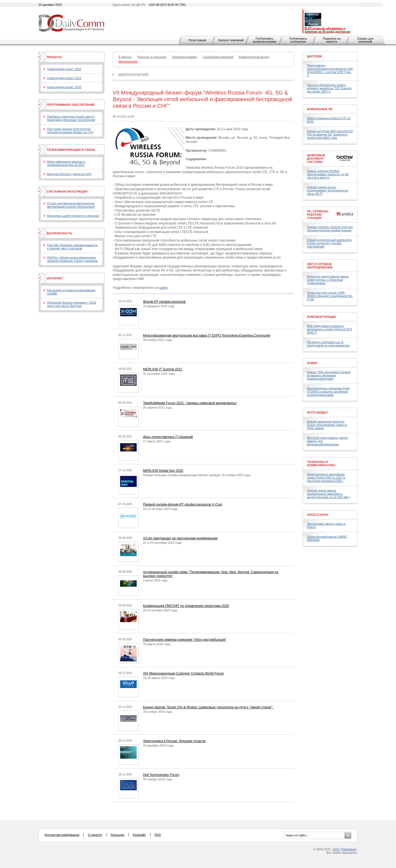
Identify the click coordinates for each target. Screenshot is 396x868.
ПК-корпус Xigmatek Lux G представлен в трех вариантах (328, 344)
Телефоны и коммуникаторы (321, 464)
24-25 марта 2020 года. (159, 678)
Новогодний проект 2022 (64, 69)
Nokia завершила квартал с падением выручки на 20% (66, 163)
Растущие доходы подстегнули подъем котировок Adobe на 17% (70, 131)
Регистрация (197, 40)
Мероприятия (133, 75)
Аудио (312, 363)
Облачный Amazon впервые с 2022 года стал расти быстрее (72, 304)
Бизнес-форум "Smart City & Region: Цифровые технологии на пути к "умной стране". (208, 707)
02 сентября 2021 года (159, 374)
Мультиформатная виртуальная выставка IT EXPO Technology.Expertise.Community (207, 335)
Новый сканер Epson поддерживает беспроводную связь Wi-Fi (328, 190)
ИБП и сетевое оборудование (320, 266)
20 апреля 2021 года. (158, 407)
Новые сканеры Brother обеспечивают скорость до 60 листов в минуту (328, 174)
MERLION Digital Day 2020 (163, 471)
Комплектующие (321, 317)
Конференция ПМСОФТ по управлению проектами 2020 (186, 606)
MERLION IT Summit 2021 (163, 369)
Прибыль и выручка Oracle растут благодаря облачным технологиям (71, 118)
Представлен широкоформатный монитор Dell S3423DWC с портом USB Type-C (330, 70)
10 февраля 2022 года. (159, 306)
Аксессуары (318, 515)
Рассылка (117, 835)
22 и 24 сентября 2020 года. (163, 543)
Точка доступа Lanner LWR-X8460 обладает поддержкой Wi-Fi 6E (330, 296)
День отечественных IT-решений (168, 437)
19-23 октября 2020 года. (160, 509)
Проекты (54, 57)
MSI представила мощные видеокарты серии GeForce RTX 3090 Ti (329, 329)
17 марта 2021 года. (157, 441)
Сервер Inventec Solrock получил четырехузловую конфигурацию (330, 229)
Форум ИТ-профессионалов (164, 302)
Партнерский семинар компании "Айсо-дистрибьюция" (185, 640)
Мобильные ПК (320, 109)
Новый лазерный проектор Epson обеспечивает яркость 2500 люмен (327, 425)
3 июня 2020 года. (156, 580)
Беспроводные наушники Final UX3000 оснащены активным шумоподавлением (328, 392)
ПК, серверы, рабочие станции (318, 215)
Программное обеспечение (71, 105)
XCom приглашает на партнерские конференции (180, 538)
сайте (163, 288)
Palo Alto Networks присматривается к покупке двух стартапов (72, 247)
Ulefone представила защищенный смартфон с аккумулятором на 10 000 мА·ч (328, 494)
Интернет (55, 278)
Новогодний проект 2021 (64, 78)
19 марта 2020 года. (157, 644)
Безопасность (60, 233)
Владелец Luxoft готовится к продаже (73, 216)
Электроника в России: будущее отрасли (174, 741)
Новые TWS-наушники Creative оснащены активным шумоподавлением (329, 375)
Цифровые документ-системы (316, 159)
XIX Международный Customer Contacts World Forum (183, 673)
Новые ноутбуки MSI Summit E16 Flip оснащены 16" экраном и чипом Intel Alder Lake (330, 134)
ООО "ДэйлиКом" (345, 849)
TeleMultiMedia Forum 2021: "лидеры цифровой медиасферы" (190, 403)
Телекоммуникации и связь (71, 150)
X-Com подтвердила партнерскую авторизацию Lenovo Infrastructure (71, 205)
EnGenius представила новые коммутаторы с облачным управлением (328, 280)
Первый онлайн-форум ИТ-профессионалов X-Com (183, 504)
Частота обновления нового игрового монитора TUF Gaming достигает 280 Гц (329, 88)
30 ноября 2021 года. (158, 340)
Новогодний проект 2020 (64, 87)
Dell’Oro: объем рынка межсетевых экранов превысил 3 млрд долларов (72, 259)
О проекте (95, 835)
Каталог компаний (231, 40)
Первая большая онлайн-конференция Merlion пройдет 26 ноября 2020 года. (197, 475)
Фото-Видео (317, 412)
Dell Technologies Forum (161, 775)
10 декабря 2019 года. (159, 745)
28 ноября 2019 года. (158, 712)
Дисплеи (314, 56)
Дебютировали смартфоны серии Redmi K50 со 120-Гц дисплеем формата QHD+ (326, 478)
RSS (158, 835)
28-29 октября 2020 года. (160, 610)
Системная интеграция (67, 192)
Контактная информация (62, 835)
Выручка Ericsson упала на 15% (69, 174)
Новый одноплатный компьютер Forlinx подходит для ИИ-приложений (329, 243)
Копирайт (139, 835)
